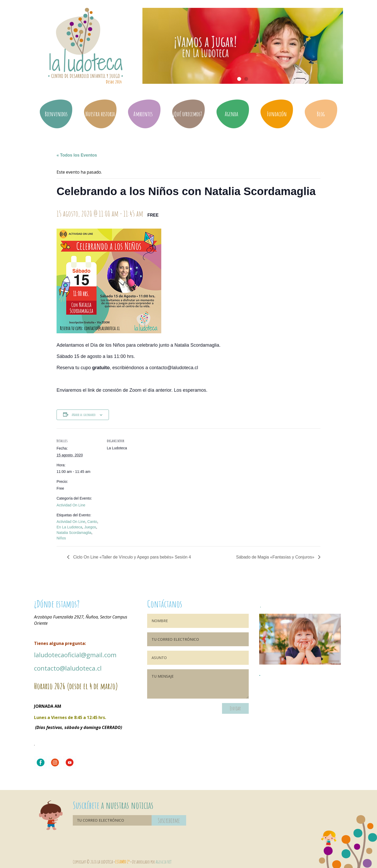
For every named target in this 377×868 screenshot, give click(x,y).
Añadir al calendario (84, 415)
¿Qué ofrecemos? (189, 114)
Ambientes (144, 114)
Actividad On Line (71, 505)
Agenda (233, 114)
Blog (321, 114)
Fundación (277, 114)
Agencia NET (163, 862)
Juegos (90, 527)
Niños (61, 538)
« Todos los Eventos (77, 155)
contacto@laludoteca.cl (68, 668)
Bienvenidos (56, 114)
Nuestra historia (100, 114)
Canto (92, 522)
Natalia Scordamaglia (74, 533)
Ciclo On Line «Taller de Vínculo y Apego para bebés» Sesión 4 (132, 557)
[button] (239, 79)
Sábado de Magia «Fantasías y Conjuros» (276, 557)
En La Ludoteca (69, 527)
